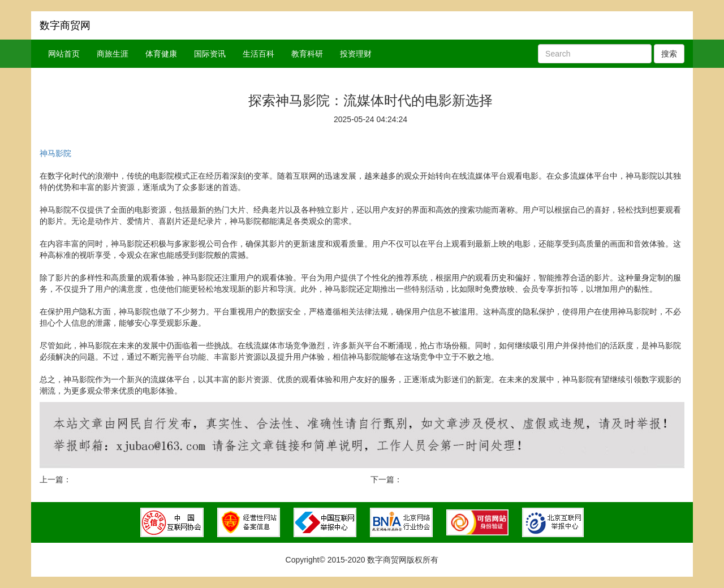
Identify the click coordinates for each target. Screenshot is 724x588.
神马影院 (55, 153)
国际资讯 (210, 54)
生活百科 (258, 54)
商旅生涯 (113, 54)
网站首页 (64, 54)
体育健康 (161, 54)
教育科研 (307, 54)
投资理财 (356, 54)
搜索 (669, 54)
